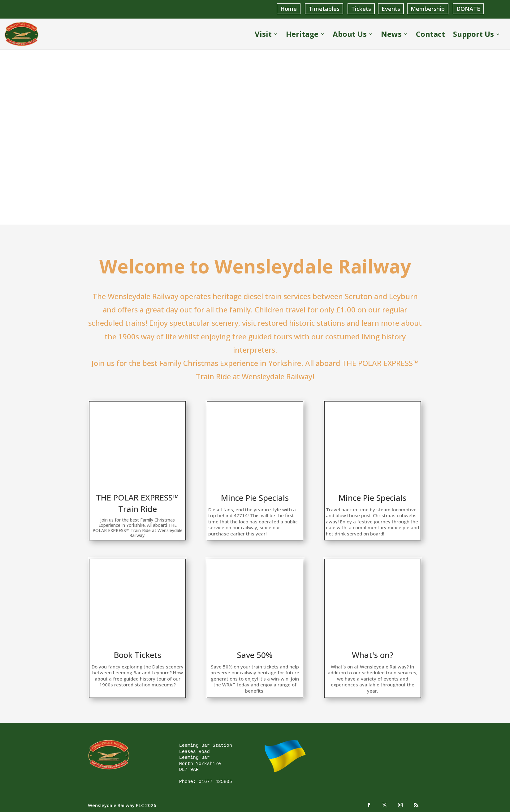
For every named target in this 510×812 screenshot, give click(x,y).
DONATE (468, 9)
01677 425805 (215, 781)
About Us (350, 34)
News (391, 34)
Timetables (324, 9)
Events (391, 9)
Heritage (302, 34)
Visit (263, 34)
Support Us (473, 34)
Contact (430, 34)
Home (289, 9)
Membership (428, 9)
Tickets (361, 9)
